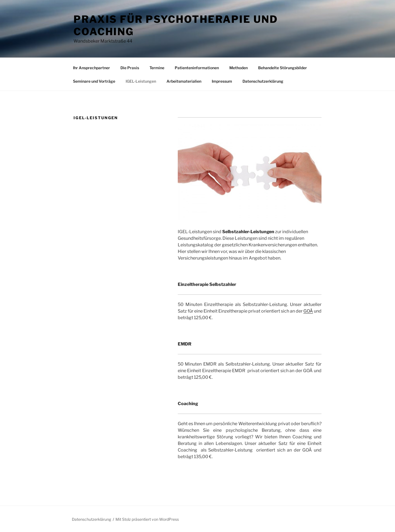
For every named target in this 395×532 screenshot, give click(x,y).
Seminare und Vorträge (94, 81)
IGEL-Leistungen (141, 81)
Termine (157, 68)
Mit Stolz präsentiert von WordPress (147, 519)
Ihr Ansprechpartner (91, 68)
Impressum (222, 81)
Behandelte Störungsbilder (283, 68)
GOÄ (308, 311)
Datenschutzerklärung (263, 81)
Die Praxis (130, 68)
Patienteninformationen (197, 68)
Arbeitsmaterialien (184, 81)
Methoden (239, 68)
